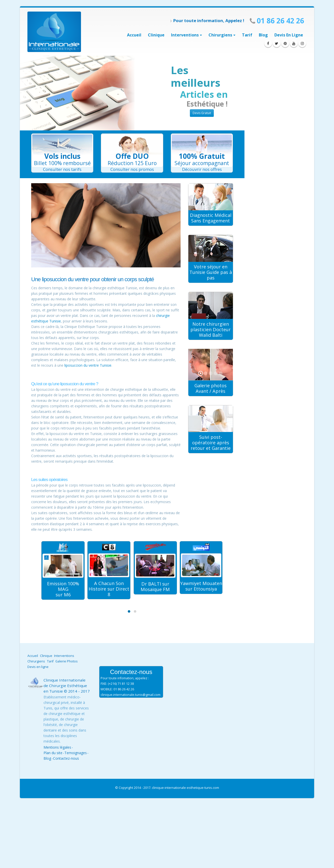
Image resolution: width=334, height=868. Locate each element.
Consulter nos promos (132, 169)
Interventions (64, 656)
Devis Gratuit (202, 113)
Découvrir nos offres (202, 169)
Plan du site (53, 753)
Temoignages (76, 753)
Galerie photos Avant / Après (211, 388)
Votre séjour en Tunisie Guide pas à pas (211, 272)
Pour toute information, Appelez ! (207, 20)
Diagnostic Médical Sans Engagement (211, 218)
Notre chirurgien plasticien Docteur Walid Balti (211, 329)
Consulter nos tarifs (62, 169)
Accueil (134, 35)
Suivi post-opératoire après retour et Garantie (211, 443)
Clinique (156, 35)
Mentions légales (57, 747)
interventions (185, 35)
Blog (263, 35)
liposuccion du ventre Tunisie (88, 365)
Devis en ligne (289, 35)
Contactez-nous (66, 758)
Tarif (247, 35)
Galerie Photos (67, 661)
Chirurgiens (220, 35)
